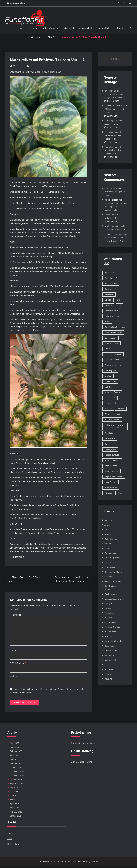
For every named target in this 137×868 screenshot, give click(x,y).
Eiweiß (51, 37)
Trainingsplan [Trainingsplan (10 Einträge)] (110, 450)
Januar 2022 (16, 769)
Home (20, 28)
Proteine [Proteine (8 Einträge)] (108, 409)
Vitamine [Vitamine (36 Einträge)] (108, 493)
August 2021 (16, 789)
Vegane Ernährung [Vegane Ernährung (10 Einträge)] (112, 460)
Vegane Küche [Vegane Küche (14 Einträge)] (111, 466)
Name (14, 651)
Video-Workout (111, 674)
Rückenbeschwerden (114, 641)
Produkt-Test (110, 632)
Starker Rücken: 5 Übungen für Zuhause (115, 192)
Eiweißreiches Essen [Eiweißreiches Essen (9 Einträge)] (113, 333)
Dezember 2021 (17, 773)
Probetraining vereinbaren (83, 745)
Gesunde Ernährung (113, 572)
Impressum (13, 835)
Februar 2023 (16, 753)
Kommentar (16, 615)
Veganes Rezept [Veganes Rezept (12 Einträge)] (111, 471)
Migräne (108, 608)
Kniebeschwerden (112, 594)
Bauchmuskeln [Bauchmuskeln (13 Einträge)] (111, 284)
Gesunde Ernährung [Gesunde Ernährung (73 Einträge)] (113, 354)
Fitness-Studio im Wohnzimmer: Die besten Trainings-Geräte (116, 238)
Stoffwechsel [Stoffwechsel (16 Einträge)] (110, 439)
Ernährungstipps (112, 558)
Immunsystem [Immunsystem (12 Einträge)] (110, 371)
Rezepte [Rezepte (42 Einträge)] (121, 409)
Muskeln (108, 618)
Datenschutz (13, 846)
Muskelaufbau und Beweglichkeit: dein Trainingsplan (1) (113, 150)
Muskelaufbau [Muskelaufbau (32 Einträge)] (110, 382)
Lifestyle (108, 604)
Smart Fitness (111, 651)
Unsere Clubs (104, 28)
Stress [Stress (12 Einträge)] (107, 444)
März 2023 (15, 749)
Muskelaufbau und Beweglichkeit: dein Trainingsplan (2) (113, 136)
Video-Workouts (50, 28)
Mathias (108, 234)
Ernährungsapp (111, 553)
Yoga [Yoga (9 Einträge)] (120, 493)
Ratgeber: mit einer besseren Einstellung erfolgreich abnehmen (114, 94)
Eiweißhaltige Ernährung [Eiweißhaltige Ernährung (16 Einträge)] (115, 327)
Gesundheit (109, 577)
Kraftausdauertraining (114, 599)
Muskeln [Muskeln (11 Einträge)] (108, 387)
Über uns (68, 28)
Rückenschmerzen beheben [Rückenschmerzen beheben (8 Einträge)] (115, 426)
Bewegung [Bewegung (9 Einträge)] (109, 295)
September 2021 (17, 785)
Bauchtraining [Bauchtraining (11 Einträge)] (110, 289)
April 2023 (15, 745)
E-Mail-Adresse (18, 664)
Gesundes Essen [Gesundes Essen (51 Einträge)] (112, 360)
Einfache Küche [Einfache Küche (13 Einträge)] (111, 311)
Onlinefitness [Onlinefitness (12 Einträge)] (110, 398)
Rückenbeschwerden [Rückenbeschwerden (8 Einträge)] (113, 414)
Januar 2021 (16, 818)
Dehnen (108, 544)
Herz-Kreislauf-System (111, 588)
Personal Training (112, 627)
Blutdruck (109, 534)
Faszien (108, 563)
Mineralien (109, 613)
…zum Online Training (82, 763)
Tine (31, 66)
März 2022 (15, 761)
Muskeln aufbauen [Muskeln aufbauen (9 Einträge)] (112, 392)
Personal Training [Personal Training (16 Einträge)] (112, 403)
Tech (106, 665)
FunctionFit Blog (64, 863)
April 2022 (15, 757)
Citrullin (26, 323)
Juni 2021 (14, 797)
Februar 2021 (16, 814)
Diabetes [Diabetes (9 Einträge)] (108, 305)
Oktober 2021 (16, 781)
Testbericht (109, 670)
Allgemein (109, 525)
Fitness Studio (111, 567)
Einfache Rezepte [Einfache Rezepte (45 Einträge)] (112, 316)
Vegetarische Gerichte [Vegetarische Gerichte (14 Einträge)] (114, 477)
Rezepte (33, 28)
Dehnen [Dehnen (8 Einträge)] (120, 300)
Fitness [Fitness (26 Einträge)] (108, 349)
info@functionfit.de (18, 3)
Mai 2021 (14, 801)
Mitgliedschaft (85, 28)
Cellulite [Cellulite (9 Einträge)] (108, 300)
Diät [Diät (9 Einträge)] (119, 305)
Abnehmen (109, 520)
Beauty (107, 530)
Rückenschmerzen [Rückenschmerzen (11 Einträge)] (112, 420)
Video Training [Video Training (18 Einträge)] (111, 482)
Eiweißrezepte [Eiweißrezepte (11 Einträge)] (111, 338)
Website (14, 677)
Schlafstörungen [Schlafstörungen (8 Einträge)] (111, 433)
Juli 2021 (14, 793)
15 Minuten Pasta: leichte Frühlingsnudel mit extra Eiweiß (116, 109)
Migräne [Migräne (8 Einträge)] (108, 376)
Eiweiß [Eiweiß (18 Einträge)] (107, 322)
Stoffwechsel (110, 660)
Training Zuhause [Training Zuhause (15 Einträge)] (112, 455)
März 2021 (15, 809)
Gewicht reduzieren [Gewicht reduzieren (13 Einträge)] (113, 365)
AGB (10, 840)
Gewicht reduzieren (113, 581)
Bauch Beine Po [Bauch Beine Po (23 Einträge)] (111, 278)
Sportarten (109, 655)
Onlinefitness (110, 622)
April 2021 (15, 805)
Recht (120, 28)
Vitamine (108, 679)
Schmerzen (109, 646)
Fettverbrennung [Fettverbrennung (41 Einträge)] (111, 343)
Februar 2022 (16, 765)
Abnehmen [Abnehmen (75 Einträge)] (109, 273)
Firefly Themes (91, 863)
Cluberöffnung (111, 539)
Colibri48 (108, 189)
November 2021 (17, 777)
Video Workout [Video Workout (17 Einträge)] (111, 488)
